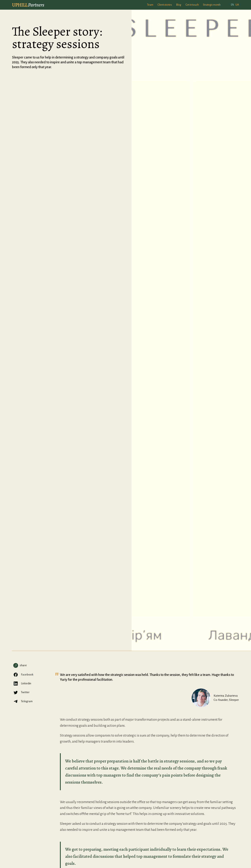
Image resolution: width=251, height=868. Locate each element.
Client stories (165, 5)
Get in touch (192, 5)
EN (232, 5)
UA (237, 5)
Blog (179, 5)
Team (150, 5)
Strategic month (212, 5)
